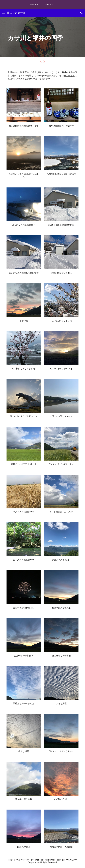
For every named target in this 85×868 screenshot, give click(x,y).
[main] (42, 37)
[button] (3, 13)
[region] (42, 5)
